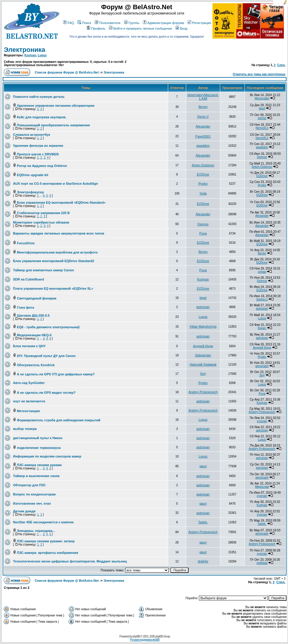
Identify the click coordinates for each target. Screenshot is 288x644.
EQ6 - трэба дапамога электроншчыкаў (48, 327)
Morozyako (262, 98)
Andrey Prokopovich (203, 392)
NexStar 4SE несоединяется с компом (43, 522)
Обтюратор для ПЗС (29, 485)
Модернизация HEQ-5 (34, 335)
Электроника (25, 50)
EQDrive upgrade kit (33, 175)
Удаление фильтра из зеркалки (38, 146)
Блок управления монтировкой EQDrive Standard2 (54, 261)
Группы (132, 23)
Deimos (262, 157)
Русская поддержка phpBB (145, 640)
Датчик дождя (24, 511)
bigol (262, 108)
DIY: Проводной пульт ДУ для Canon (46, 356)
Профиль (96, 28)
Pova (203, 233)
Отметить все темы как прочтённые (259, 74)
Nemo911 (262, 128)
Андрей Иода (203, 346)
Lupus (42, 55)
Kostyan (30, 55)
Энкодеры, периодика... (36, 531)
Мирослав (262, 487)
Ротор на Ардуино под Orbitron (42, 166)
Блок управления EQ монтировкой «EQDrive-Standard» (61, 203)
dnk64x (203, 561)
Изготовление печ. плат (32, 503)
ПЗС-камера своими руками (39, 465)
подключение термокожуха (39, 448)
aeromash (262, 366)
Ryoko (203, 184)
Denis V (203, 117)
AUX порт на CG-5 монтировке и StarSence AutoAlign (55, 184)
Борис (262, 328)
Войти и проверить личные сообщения (140, 28)
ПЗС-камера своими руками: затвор (46, 541)
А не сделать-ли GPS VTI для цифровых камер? (56, 374)
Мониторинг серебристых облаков (41, 222)
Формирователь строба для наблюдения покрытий (59, 420)
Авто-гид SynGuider (29, 383)
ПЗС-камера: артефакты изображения (48, 553)
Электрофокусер (30, 192)
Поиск (84, 23)
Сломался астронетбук (32, 135)
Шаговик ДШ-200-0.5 (33, 315)
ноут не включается (29, 401)
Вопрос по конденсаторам (34, 494)
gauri (203, 466)
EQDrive (203, 174)
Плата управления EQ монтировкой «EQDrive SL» (53, 288)
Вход (181, 28)
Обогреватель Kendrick (36, 365)
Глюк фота (25, 307)
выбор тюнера (25, 429)
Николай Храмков (203, 364)
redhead (262, 563)
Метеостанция (28, 411)
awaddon (203, 146)
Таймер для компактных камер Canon (44, 270)
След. (281, 65)
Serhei (262, 118)
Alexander (203, 126)
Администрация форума (164, 23)
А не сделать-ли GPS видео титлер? (46, 393)
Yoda (203, 193)
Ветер (203, 107)
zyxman (262, 421)
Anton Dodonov (203, 165)
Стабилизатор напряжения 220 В (43, 213)
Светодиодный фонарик (37, 298)
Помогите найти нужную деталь (39, 97)
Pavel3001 (203, 136)
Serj (203, 374)
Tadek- (203, 522)
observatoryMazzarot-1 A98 (203, 97)
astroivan (203, 307)
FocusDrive (26, 243)
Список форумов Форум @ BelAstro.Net (67, 72)
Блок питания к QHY (29, 346)
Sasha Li (262, 299)
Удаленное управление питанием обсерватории (56, 106)
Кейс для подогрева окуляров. (42, 117)
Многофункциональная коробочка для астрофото (57, 252)
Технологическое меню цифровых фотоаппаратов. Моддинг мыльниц (70, 561)
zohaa (262, 272)
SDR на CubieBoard (28, 279)
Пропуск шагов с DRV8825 (38, 154)
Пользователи (108, 23)
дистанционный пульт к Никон (38, 438)
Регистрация (199, 23)
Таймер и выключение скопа (36, 476)
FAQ (69, 23)
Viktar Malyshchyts (203, 326)
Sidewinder (203, 355)
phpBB (136, 636)
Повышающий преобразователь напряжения (53, 125)
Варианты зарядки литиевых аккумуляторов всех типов (59, 233)
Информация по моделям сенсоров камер (47, 456)
